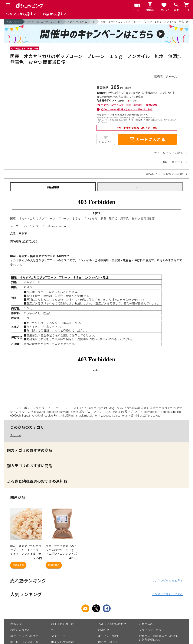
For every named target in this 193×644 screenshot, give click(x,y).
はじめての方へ (108, 642)
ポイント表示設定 (62, 642)
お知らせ (104, 630)
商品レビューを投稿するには (164, 174)
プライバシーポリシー (153, 630)
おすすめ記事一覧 (62, 624)
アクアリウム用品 (77, 22)
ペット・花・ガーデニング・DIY (44, 22)
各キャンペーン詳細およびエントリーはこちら (127, 109)
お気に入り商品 (20, 630)
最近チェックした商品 (24, 636)
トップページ (13, 22)
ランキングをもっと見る (167, 580)
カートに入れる (147, 139)
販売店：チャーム (166, 76)
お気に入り (106, 142)
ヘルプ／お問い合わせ (112, 624)
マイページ (58, 636)
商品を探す (17, 624)
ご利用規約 (146, 624)
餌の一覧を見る (173, 162)
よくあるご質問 (108, 636)
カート (55, 630)
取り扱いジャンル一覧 (24, 642)
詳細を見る (18, 565)
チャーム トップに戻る (168, 153)
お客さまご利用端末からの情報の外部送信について (159, 638)
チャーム (16, 435)
